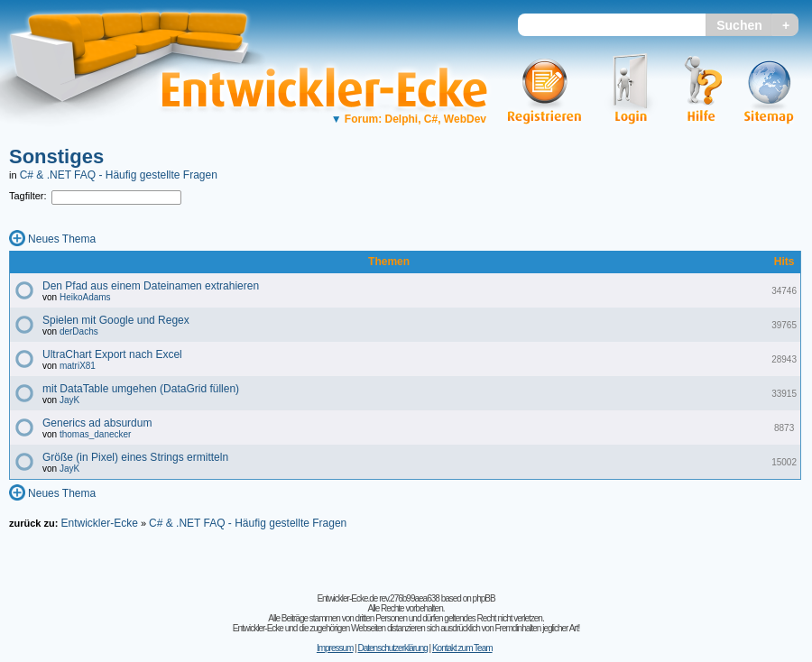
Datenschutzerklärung (392, 648)
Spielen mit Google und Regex (116, 320)
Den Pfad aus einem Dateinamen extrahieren (151, 286)
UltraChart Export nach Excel (112, 354)
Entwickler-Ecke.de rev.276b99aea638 (378, 598)
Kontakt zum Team (462, 648)
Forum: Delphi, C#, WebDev (409, 119)
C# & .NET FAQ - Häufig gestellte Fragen (119, 175)
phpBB (484, 598)
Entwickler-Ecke (99, 523)
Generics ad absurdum (97, 423)
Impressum (335, 648)
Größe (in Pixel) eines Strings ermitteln (135, 457)
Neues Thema (62, 239)
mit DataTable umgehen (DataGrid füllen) (141, 389)
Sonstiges (56, 156)
